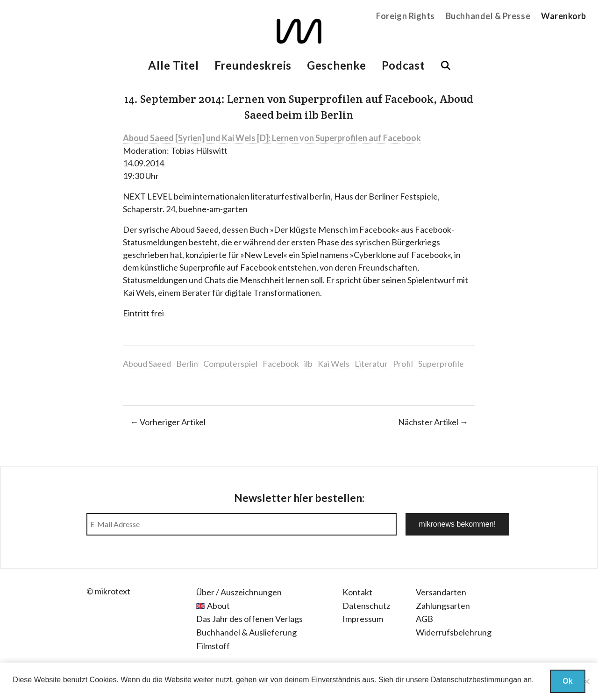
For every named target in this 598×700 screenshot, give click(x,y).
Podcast (403, 65)
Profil (403, 364)
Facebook (281, 364)
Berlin (187, 364)
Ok (567, 681)
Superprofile (441, 364)
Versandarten (441, 592)
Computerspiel (230, 364)
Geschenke (336, 65)
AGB (424, 619)
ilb (308, 364)
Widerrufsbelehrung (454, 632)
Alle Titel (173, 65)
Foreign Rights (406, 16)
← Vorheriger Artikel (168, 422)
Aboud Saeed (147, 364)
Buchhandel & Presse (488, 16)
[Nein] (586, 681)
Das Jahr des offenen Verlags (249, 619)
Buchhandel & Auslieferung (246, 632)
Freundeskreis (253, 65)
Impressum (363, 619)
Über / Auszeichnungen (239, 592)
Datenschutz (366, 606)
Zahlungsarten (443, 606)
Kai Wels (334, 364)
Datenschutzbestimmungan (476, 680)
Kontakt (357, 592)
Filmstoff (213, 646)
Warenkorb (564, 16)
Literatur (371, 364)
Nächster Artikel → (433, 422)
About (218, 606)
